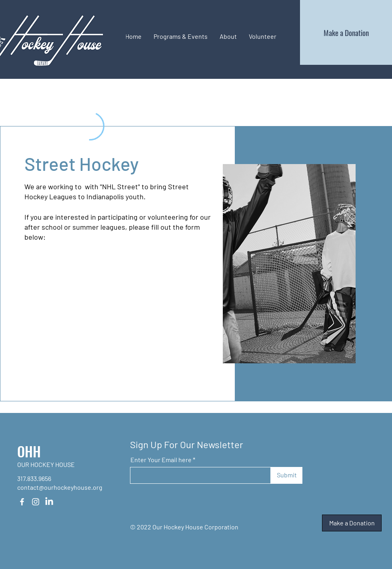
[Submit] (287, 475)
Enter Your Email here (161, 460)
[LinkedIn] (49, 502)
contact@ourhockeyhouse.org (60, 487)
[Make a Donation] (346, 32)
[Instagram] (36, 502)
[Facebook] (22, 502)
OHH (29, 451)
